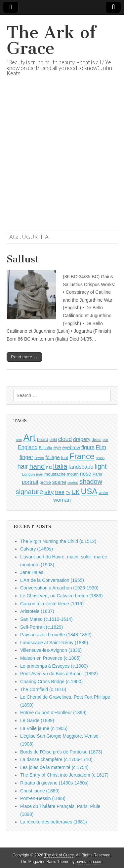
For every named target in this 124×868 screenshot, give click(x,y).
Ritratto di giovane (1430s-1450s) (54, 783)
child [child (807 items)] (53, 440)
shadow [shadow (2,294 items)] (91, 482)
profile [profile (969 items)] (45, 483)
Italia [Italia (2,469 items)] (60, 466)
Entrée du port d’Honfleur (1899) (53, 713)
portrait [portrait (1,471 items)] (30, 482)
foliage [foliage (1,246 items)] (52, 457)
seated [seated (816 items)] (73, 483)
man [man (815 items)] (40, 474)
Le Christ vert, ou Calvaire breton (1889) (62, 596)
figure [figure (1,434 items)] (88, 447)
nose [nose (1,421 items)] (86, 474)
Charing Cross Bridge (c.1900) (51, 682)
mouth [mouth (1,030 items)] (73, 474)
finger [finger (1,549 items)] (26, 457)
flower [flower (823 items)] (39, 458)
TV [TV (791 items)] (68, 493)
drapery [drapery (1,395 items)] (82, 439)
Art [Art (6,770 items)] (29, 437)
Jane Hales (32, 572)
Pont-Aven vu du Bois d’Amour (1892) (59, 674)
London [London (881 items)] (29, 474)
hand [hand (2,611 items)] (37, 466)
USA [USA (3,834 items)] (89, 491)
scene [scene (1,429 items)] (59, 482)
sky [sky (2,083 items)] (49, 492)
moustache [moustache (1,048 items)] (55, 474)
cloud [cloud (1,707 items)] (65, 439)
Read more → (24, 357)
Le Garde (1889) (37, 720)
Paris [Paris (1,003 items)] (97, 474)
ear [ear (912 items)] (105, 440)
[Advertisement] (62, 161)
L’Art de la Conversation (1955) (52, 580)
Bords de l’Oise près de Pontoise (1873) (61, 752)
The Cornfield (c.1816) (43, 689)
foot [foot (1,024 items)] (65, 458)
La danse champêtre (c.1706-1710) (56, 759)
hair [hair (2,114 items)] (23, 467)
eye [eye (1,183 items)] (57, 448)
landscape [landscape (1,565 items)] (81, 467)
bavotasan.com (89, 862)
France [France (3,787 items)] (82, 456)
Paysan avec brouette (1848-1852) (56, 635)
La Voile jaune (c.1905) (44, 728)
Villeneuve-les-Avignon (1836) (51, 650)
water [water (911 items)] (103, 493)
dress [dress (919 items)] (96, 440)
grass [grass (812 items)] (100, 458)
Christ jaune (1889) (40, 791)
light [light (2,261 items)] (101, 466)
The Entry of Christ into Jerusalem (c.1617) (64, 775)
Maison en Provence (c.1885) (50, 658)
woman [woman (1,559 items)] (62, 500)
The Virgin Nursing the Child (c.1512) (58, 541)
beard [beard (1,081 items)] (43, 439)
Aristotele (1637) (37, 611)
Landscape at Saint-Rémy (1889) (54, 643)
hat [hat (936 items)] (49, 467)
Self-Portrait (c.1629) (41, 627)
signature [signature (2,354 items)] (30, 492)
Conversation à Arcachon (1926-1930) (59, 588)
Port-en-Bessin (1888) (43, 798)
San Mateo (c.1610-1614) (46, 619)
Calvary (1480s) (37, 549)
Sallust (23, 259)
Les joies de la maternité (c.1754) (54, 767)
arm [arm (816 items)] (19, 440)
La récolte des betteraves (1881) (54, 822)
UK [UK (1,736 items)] (75, 492)
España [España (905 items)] (45, 448)
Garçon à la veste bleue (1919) (52, 604)
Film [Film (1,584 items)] (101, 447)
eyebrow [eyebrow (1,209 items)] (71, 448)
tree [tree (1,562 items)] (60, 492)
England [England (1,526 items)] (28, 447)
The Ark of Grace (51, 40)
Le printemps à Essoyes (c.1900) (54, 666)
